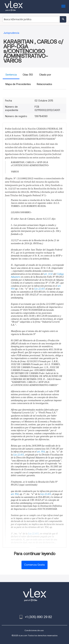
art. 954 (41, 452)
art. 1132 (48, 274)
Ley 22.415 (40, 289)
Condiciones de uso (34, 630)
